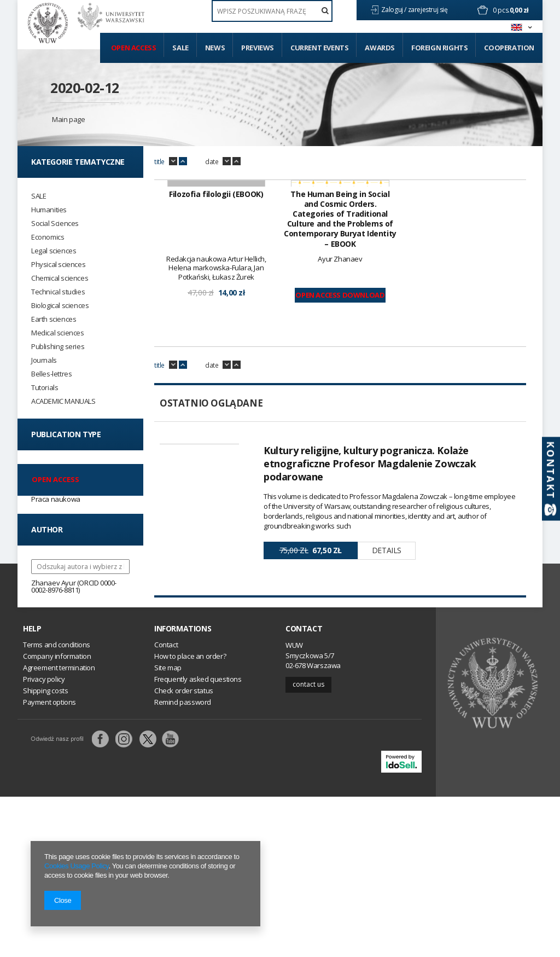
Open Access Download (340, 433)
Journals (44, 360)
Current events (319, 48)
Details (387, 689)
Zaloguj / (395, 10)
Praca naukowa (56, 499)
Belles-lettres (51, 374)
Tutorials (45, 388)
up (183, 161)
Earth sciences (54, 319)
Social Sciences (55, 224)
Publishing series (58, 347)
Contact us (308, 845)
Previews (258, 48)
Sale (180, 48)
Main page (68, 119)
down (173, 161)
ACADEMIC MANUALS (63, 401)
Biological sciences (60, 306)
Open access (134, 48)
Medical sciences (58, 333)
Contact (304, 789)
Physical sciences (58, 265)
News (215, 48)
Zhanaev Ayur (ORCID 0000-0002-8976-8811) (74, 586)
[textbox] (272, 11)
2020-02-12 (85, 88)
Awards (380, 48)
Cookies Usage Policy (76, 866)
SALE (39, 196)
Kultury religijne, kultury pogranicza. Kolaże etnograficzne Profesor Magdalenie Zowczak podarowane (370, 602)
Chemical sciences (60, 278)
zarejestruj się (429, 10)
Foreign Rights (439, 48)
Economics (48, 237)
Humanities (49, 210)
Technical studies (58, 292)
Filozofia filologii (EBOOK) (216, 333)
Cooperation (509, 48)
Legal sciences (54, 251)
